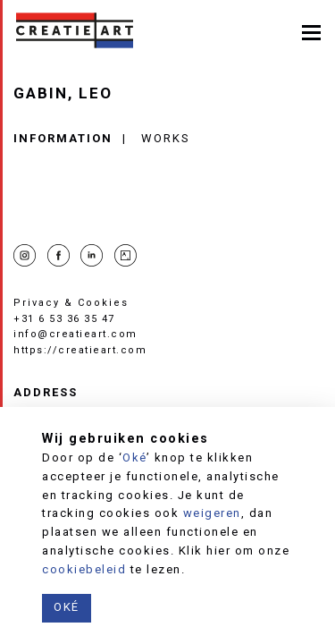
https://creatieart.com (80, 350)
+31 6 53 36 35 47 (64, 319)
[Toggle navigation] (311, 31)
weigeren (212, 513)
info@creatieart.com (75, 334)
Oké (134, 458)
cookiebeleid (84, 569)
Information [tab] (63, 138)
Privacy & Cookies (71, 303)
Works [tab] (166, 138)
